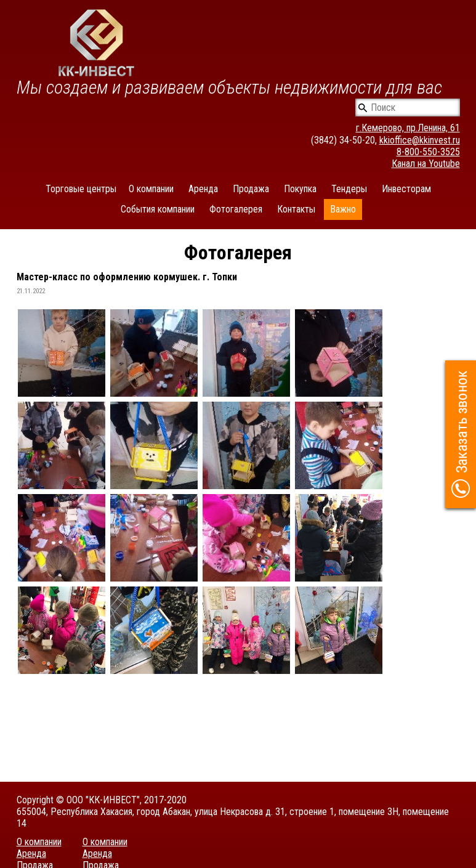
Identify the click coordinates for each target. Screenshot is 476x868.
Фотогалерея (236, 209)
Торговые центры (81, 189)
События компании (158, 209)
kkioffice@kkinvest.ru (420, 140)
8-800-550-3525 (428, 152)
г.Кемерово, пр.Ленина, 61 (408, 128)
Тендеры (349, 189)
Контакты (296, 209)
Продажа (251, 189)
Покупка (300, 189)
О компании (151, 189)
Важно (343, 209)
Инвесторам (406, 189)
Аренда (203, 189)
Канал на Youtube (426, 164)
